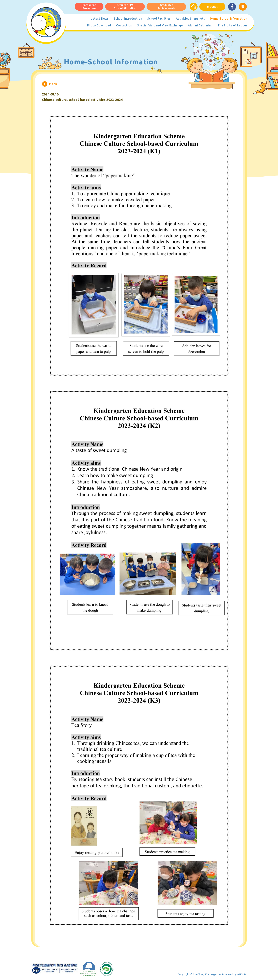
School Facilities (159, 19)
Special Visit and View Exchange (160, 25)
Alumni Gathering (200, 25)
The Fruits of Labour (232, 25)
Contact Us (124, 25)
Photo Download (99, 25)
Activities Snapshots (190, 19)
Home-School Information (229, 19)
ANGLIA (242, 974)
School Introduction (128, 19)
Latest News (100, 19)
